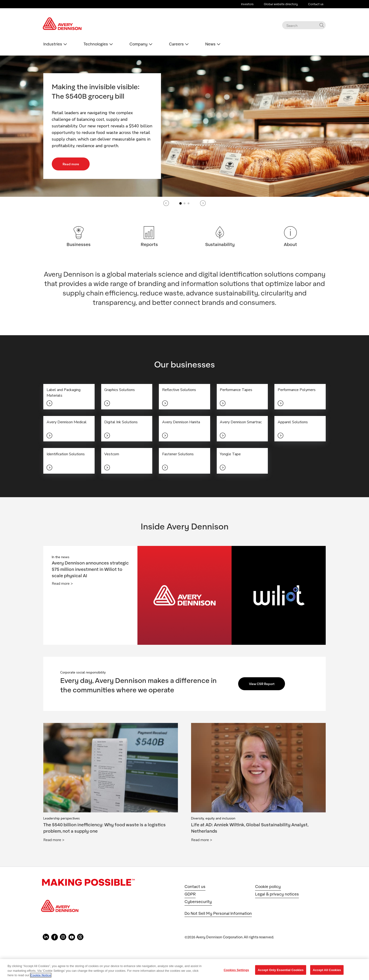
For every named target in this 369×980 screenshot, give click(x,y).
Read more (73, 164)
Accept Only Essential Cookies (281, 970)
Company (138, 44)
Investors (247, 4)
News (210, 44)
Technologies (96, 44)
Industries (53, 44)
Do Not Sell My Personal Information (218, 916)
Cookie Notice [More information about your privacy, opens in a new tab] (41, 975)
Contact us (316, 4)
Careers (176, 44)
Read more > (62, 586)
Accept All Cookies (327, 970)
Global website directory (281, 4)
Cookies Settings (237, 970)
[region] (184, 970)
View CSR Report (264, 686)
